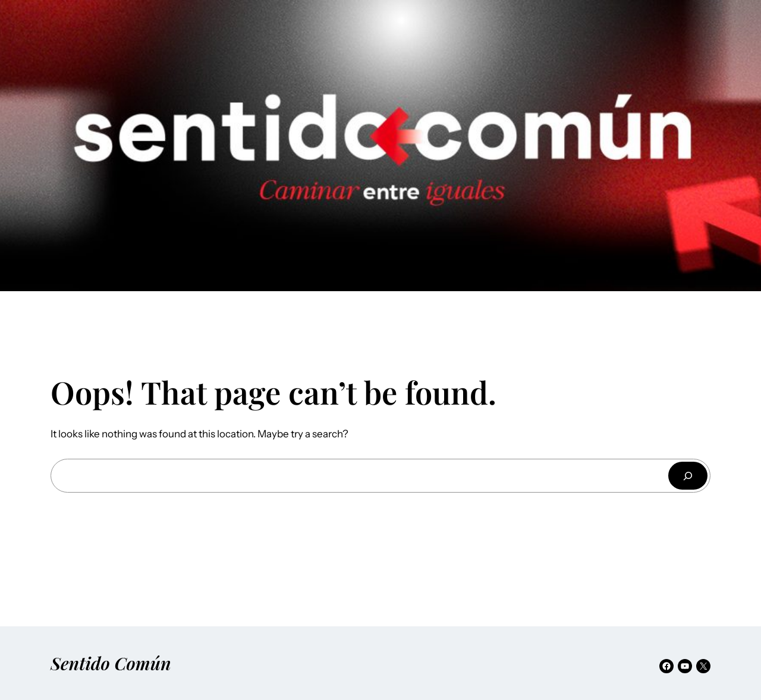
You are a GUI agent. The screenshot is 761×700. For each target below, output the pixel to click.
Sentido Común (111, 663)
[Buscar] (688, 476)
